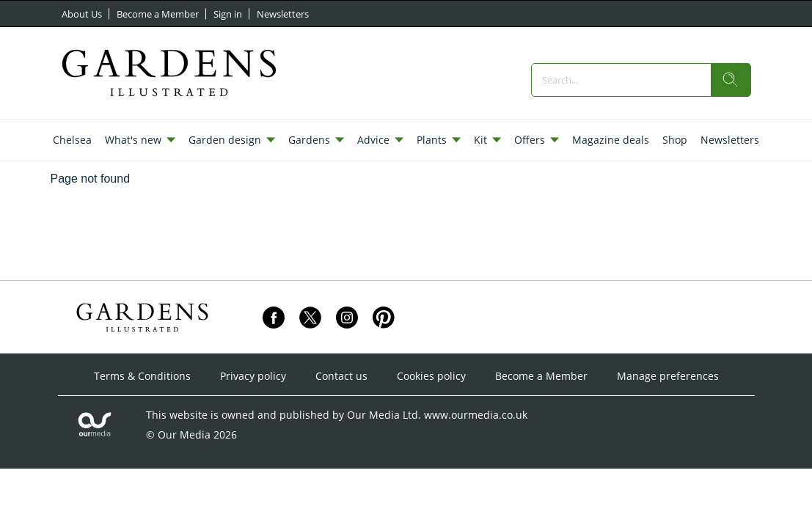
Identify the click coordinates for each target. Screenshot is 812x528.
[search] (731, 80)
